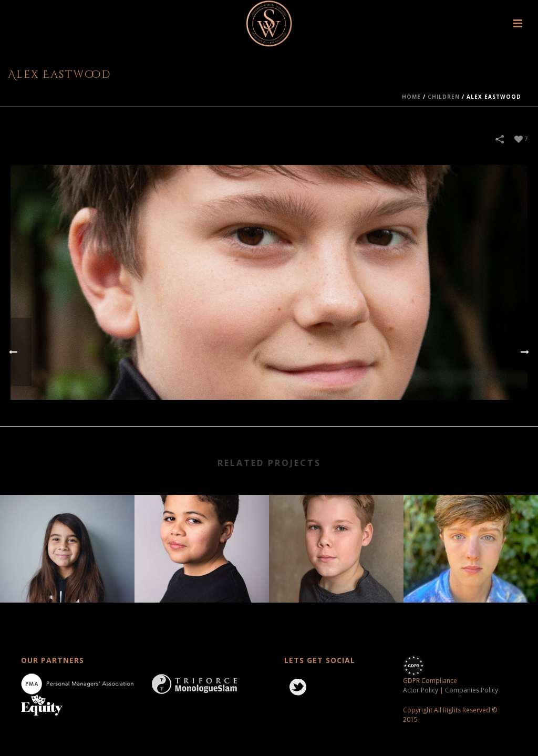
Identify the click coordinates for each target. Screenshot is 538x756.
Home (411, 97)
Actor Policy (421, 690)
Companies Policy (472, 690)
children (444, 97)
